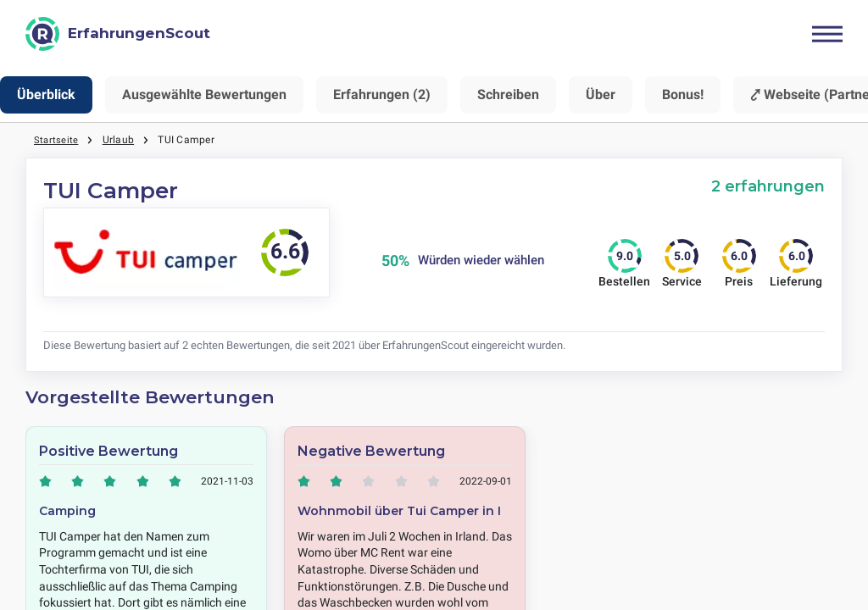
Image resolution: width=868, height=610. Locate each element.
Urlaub (119, 140)
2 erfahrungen (768, 186)
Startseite (56, 140)
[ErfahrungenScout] (118, 34)
